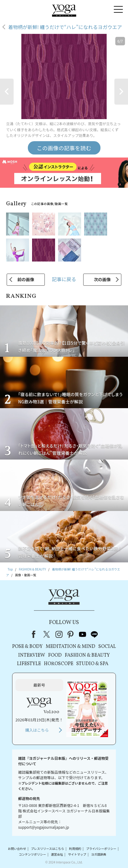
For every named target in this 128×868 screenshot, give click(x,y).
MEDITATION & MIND (71, 647)
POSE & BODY (27, 647)
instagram (59, 634)
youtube (83, 634)
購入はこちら (37, 730)
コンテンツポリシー (32, 854)
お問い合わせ (17, 848)
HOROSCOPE (59, 664)
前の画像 (26, 279)
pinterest (71, 634)
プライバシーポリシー (101, 848)
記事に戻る (64, 279)
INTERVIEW (32, 655)
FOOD (55, 655)
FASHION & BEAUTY (87, 655)
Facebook (35, 634)
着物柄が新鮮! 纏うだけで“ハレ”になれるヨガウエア (65, 27)
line (94, 634)
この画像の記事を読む (64, 148)
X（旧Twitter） (47, 634)
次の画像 (102, 279)
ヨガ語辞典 (99, 854)
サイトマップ (77, 854)
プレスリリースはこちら (48, 848)
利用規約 (75, 848)
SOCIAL (107, 647)
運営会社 (57, 854)
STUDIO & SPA (92, 664)
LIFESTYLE (29, 664)
